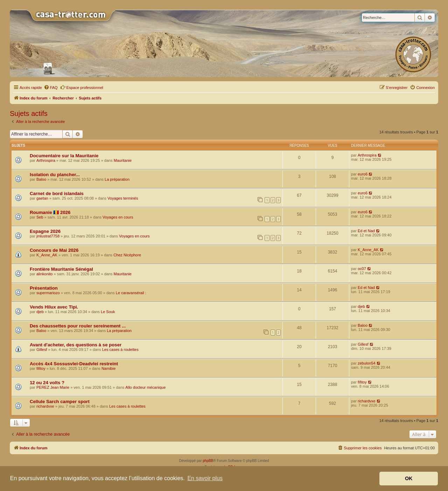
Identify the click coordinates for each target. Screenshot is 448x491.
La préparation (117, 179)
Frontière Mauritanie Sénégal (61, 269)
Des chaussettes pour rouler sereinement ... (78, 326)
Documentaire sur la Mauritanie (64, 156)
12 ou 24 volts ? (47, 383)
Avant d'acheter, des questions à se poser (76, 345)
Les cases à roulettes (120, 350)
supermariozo (48, 293)
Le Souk (108, 312)
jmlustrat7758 (48, 236)
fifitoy (41, 368)
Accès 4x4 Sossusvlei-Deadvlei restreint (74, 364)
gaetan (42, 198)
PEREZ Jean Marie (53, 387)
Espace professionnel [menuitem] (82, 87)
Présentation (44, 288)
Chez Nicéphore (127, 255)
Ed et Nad (366, 231)
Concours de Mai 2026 (54, 250)
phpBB (208, 461)
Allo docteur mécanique (145, 387)
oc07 (362, 269)
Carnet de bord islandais (57, 193)
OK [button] (409, 478)
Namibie (108, 368)
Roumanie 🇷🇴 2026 (50, 212)
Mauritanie (123, 160)
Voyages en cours (118, 217)
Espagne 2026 (45, 231)
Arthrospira (46, 160)
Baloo (41, 179)
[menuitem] (51, 88)
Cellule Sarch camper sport (60, 402)
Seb (40, 217)
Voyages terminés (123, 198)
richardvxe (45, 406)
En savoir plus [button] (205, 478)
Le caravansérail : (131, 293)
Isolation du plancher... (55, 175)
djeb (40, 312)
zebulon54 (367, 363)
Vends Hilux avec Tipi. (54, 307)
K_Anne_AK (47, 255)
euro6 (363, 174)
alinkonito (44, 274)
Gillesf (42, 350)
